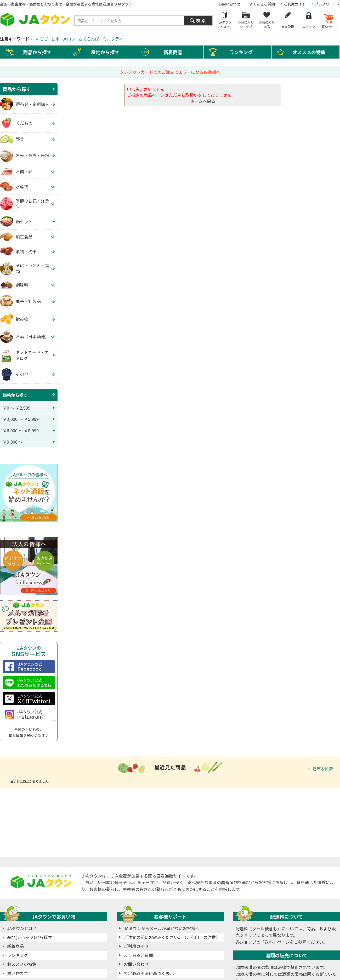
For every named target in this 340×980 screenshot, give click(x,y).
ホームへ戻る (203, 101)
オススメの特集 (309, 52)
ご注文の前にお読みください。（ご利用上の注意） (172, 937)
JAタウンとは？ (22, 928)
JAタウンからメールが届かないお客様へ (162, 928)
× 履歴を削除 (320, 769)
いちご (42, 39)
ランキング (241, 52)
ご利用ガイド (295, 4)
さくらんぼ (89, 39)
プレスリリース (327, 4)
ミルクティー (115, 39)
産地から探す (105, 52)
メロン (69, 39)
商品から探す (17, 89)
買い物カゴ (18, 973)
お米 (55, 39)
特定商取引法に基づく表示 (149, 973)
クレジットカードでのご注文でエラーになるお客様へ (170, 72)
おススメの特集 (22, 964)
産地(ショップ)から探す (30, 937)
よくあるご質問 (262, 4)
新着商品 (173, 52)
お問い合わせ (229, 4)
